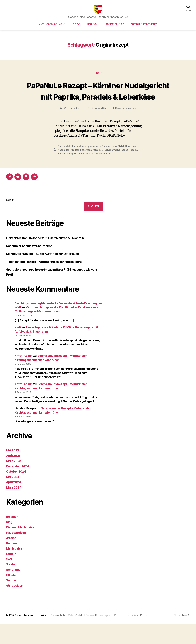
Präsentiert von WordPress (135, 635)
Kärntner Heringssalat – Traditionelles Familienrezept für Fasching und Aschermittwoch (49, 328)
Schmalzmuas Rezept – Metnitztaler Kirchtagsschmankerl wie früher (53, 378)
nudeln (97, 166)
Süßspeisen (15, 606)
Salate (11, 585)
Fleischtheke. (80, 162)
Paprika (74, 170)
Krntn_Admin (75, 124)
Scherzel (98, 170)
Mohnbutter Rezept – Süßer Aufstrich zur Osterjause (46, 270)
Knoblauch (64, 166)
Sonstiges (14, 590)
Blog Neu (92, 28)
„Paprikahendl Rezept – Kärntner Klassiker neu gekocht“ (48, 278)
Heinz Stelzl (119, 162)
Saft (9, 579)
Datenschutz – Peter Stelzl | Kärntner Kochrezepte (84, 635)
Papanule (63, 170)
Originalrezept (121, 166)
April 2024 (14, 502)
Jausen (12, 558)
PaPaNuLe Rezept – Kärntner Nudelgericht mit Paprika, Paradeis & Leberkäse (98, 101)
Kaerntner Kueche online (33, 635)
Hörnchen (132, 162)
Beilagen (13, 537)
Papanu (135, 166)
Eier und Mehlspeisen (23, 547)
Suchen (10, 216)
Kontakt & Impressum (144, 28)
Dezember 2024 (19, 486)
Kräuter (75, 166)
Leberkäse (86, 166)
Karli (18, 348)
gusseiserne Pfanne (100, 162)
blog (10, 542)
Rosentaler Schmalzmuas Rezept (31, 262)
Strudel (12, 595)
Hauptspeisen (17, 553)
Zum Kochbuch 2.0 (50, 28)
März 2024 (14, 508)
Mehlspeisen (16, 569)
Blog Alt (75, 28)
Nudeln (98, 78)
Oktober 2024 (17, 492)
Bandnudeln (65, 162)
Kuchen (12, 563)
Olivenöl (107, 166)
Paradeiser (85, 170)
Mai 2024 (13, 497)
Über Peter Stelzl (114, 28)
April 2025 (14, 476)
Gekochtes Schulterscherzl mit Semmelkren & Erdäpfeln (48, 254)
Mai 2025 (13, 471)
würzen (108, 170)
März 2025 (14, 481)
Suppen (12, 600)
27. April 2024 (99, 124)
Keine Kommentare (126, 124)
